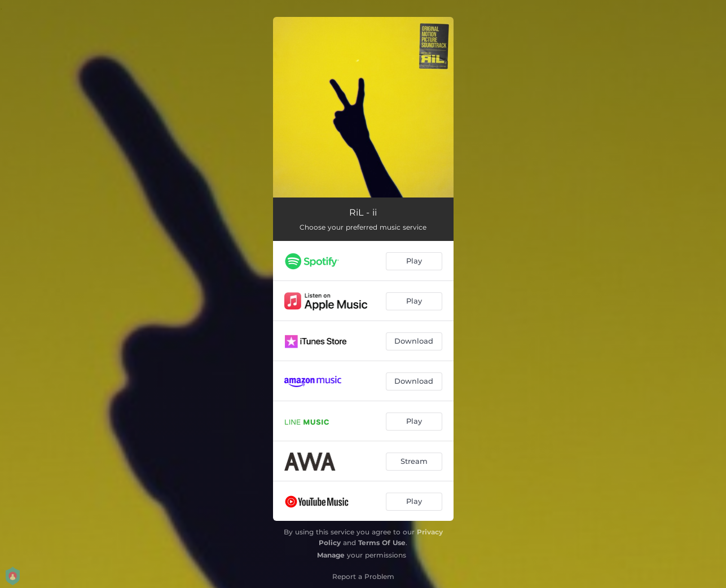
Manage (331, 555)
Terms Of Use (382, 543)
